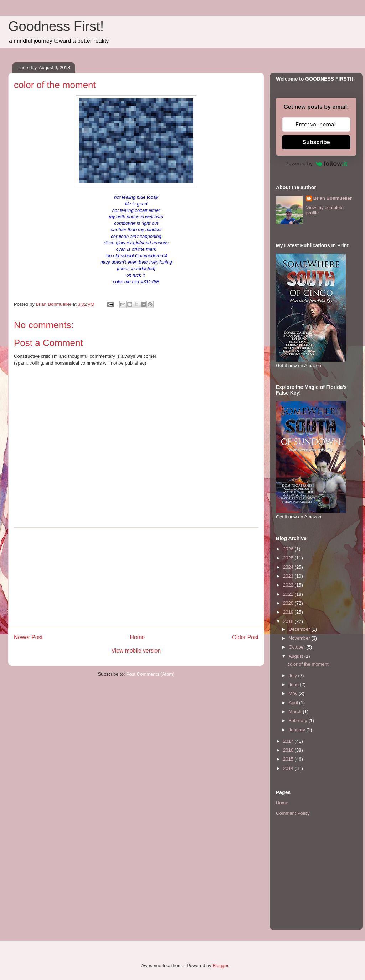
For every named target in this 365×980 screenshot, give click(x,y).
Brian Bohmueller (333, 198)
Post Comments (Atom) (150, 674)
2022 (289, 585)
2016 (289, 750)
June (294, 684)
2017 (289, 741)
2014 (289, 768)
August (297, 656)
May (294, 693)
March (296, 712)
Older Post (245, 637)
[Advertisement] (136, 578)
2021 (289, 594)
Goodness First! (56, 26)
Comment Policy (293, 813)
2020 (289, 603)
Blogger (220, 966)
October (298, 647)
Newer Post (28, 637)
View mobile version (136, 651)
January (298, 730)
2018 (289, 621)
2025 (289, 558)
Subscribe (316, 142)
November (300, 638)
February (299, 720)
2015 (289, 759)
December (300, 629)
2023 (289, 576)
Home (138, 637)
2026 (289, 549)
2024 (289, 567)
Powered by (316, 163)
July (294, 676)
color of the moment (308, 664)
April (294, 703)
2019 (289, 612)
